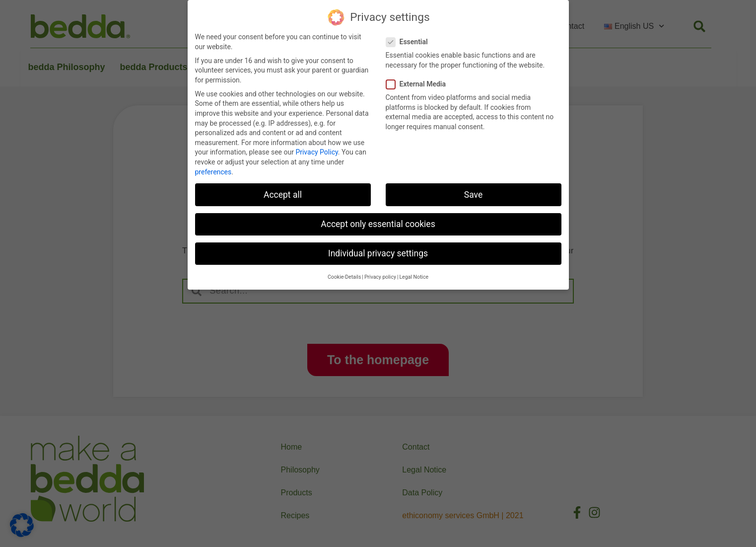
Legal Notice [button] (414, 276)
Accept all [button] (283, 193)
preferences (213, 170)
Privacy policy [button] (380, 276)
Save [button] (473, 193)
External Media (419, 83)
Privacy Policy (316, 151)
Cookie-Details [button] (344, 276)
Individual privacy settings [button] (378, 252)
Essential (410, 40)
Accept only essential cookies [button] (378, 223)
